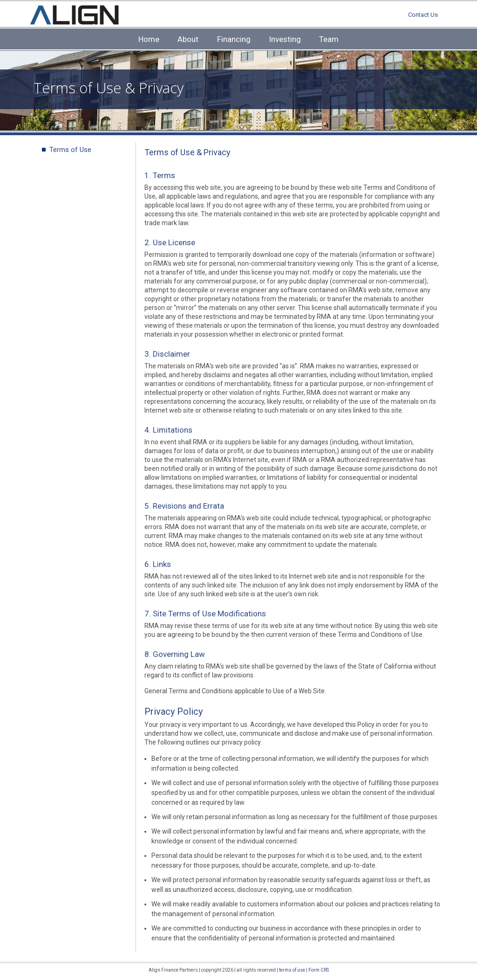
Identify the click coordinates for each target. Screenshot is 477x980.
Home (149, 39)
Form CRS (319, 970)
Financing (234, 39)
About (188, 39)
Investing (285, 39)
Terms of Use (70, 150)
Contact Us (423, 15)
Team (329, 39)
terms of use (292, 970)
